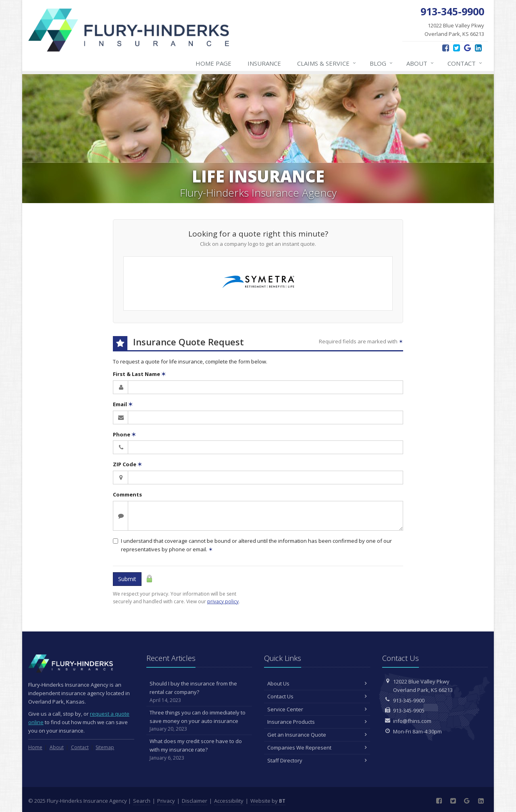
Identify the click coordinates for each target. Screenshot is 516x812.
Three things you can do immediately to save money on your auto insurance (199, 721)
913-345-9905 (409, 710)
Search (142, 801)
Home (35, 747)
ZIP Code (127, 464)
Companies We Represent (317, 748)
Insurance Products (317, 722)
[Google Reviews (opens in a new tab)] (467, 48)
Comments (127, 494)
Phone (124, 434)
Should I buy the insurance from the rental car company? (199, 692)
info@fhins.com (412, 721)
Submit (127, 579)
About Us (317, 683)
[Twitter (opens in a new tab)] (457, 48)
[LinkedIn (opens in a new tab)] (478, 48)
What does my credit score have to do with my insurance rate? (199, 750)
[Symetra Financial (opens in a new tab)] (258, 283)
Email (123, 404)
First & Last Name (139, 374)
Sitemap (105, 747)
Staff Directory (317, 760)
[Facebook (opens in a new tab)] (446, 48)
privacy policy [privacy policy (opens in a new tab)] (223, 601)
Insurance (264, 63)
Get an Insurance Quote (317, 735)
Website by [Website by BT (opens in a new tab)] (268, 801)
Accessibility (229, 801)
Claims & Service (327, 63)
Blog (382, 63)
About (420, 63)
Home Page (213, 63)
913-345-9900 (409, 700)
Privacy (166, 801)
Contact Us (317, 696)
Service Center (317, 709)
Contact (465, 63)
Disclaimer (195, 801)
